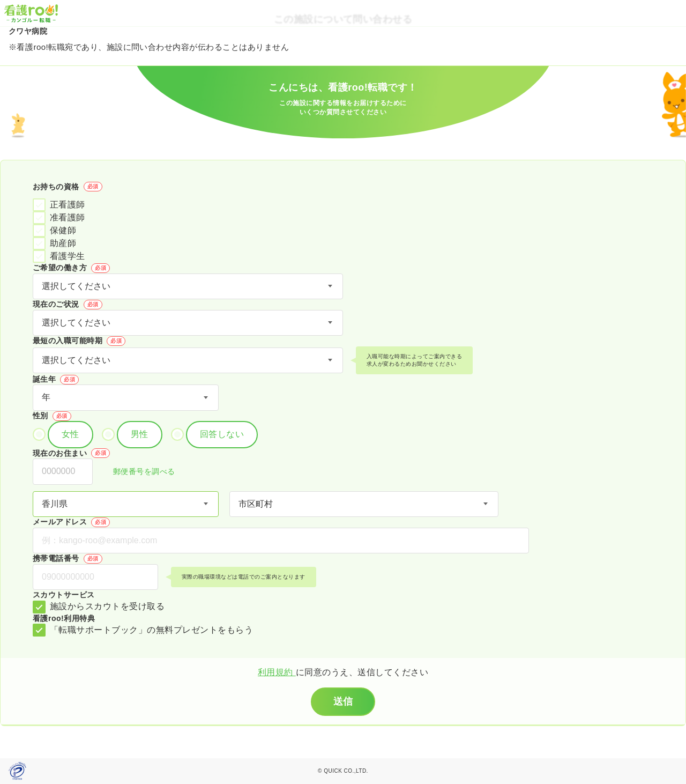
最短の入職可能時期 (79, 341)
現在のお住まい (71, 453)
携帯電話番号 (68, 559)
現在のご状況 (68, 305)
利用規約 (277, 672)
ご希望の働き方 (71, 268)
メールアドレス (71, 522)
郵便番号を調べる (138, 472)
